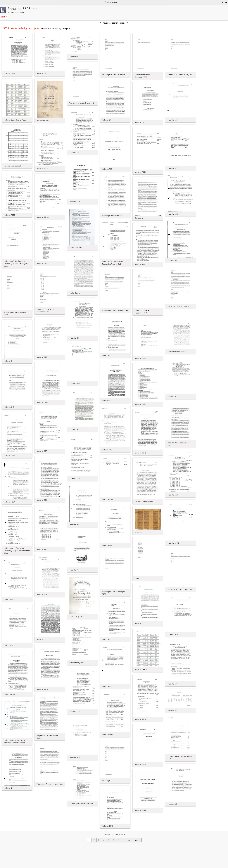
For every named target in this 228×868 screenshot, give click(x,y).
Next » (137, 840)
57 (129, 840)
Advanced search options (114, 23)
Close (225, 2)
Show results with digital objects (56, 29)
